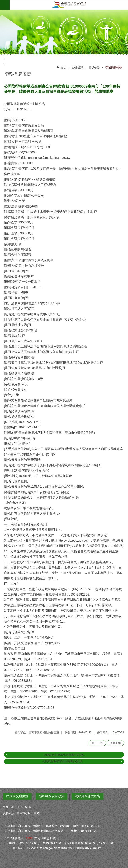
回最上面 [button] (115, 743)
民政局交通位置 (17, 796)
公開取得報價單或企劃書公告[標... (64, 755)
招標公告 (94, 67)
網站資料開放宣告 (88, 796)
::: (3, 58)
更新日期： (10, 807)
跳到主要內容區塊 (2, 2)
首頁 (64, 67)
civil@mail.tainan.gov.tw (42, 848)
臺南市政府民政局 (69, 5)
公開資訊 (78, 67)
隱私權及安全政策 (52, 796)
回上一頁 (97, 743)
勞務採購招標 (114, 67)
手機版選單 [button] (5, 5)
